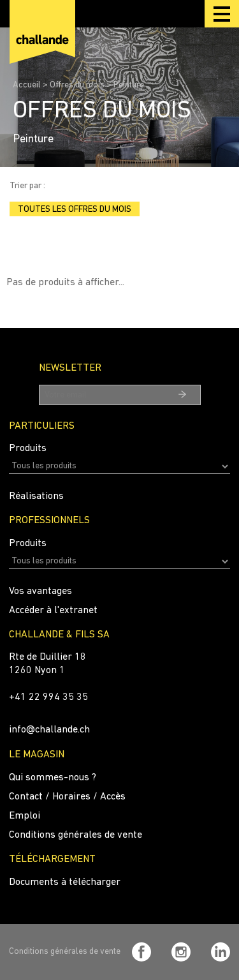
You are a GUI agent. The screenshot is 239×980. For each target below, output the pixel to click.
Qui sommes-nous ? (53, 778)
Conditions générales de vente (76, 835)
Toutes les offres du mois (75, 210)
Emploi (25, 816)
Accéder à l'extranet (53, 611)
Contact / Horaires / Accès (67, 797)
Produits (28, 449)
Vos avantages (40, 591)
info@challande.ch (49, 730)
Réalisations (36, 496)
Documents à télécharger (65, 882)
